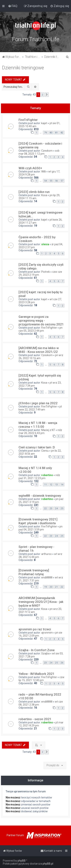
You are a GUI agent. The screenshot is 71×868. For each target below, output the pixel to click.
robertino (47, 475)
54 (45, 181)
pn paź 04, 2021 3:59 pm (41, 528)
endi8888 (47, 577)
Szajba (45, 653)
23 (51, 508)
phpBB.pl (48, 864)
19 (45, 587)
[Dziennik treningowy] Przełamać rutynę (34, 572)
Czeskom (47, 151)
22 (45, 508)
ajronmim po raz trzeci (35, 629)
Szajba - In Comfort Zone (37, 650)
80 (51, 133)
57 (62, 181)
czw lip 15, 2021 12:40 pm (41, 679)
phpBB (22, 861)
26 (62, 663)
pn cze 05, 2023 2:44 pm (41, 329)
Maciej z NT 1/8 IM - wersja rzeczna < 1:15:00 (38, 425)
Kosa (44, 195)
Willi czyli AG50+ (30, 168)
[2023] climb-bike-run (34, 192)
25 (62, 508)
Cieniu (45, 451)
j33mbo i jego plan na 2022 (38, 403)
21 (56, 587)
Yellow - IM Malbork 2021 (37, 674)
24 (56, 508)
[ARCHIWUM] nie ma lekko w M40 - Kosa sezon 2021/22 (39, 350)
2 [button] (43, 95)
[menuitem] (13, 6)
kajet (44, 123)
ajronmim (47, 633)
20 (51, 587)
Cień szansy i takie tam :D (37, 447)
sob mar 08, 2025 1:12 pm (39, 152)
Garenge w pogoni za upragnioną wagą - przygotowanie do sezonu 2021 (41, 320)
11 (45, 485)
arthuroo (46, 554)
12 (51, 485)
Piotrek (46, 272)
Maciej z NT (48, 430)
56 (56, 181)
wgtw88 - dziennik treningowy (40, 496)
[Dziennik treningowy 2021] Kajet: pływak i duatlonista (38, 521)
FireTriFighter (28, 120)
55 (51, 181)
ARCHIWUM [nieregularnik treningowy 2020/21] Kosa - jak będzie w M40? (41, 602)
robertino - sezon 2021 (35, 719)
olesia (45, 244)
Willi (44, 172)
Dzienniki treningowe (23, 68)
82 (62, 133)
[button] (47, 95)
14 (62, 485)
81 (56, 133)
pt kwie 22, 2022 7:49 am (40, 408)
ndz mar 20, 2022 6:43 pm (40, 432)
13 (56, 485)
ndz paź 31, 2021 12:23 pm (39, 477)
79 (45, 133)
